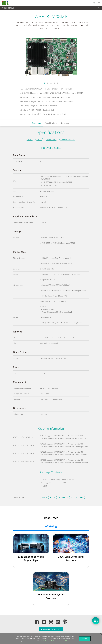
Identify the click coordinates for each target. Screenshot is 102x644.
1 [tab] (44, 83)
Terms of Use (64, 641)
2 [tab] (48, 83)
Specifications (51, 123)
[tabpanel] (51, 57)
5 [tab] (58, 83)
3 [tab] (51, 83)
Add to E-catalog (68, 139)
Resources (66, 123)
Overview (36, 123)
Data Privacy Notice (48, 641)
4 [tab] (54, 83)
